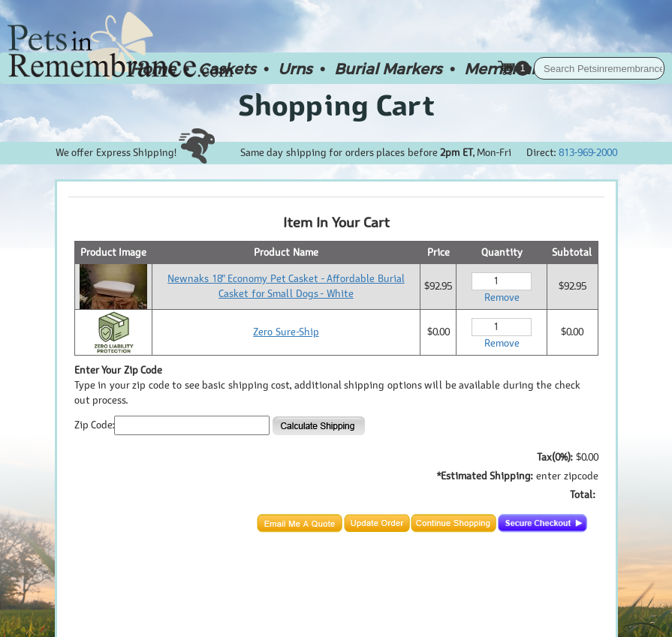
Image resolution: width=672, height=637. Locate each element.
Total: (582, 495)
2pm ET (457, 153)
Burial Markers (388, 68)
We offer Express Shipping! (135, 153)
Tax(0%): (554, 457)
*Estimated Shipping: (485, 476)
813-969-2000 (588, 153)
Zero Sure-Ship (286, 332)
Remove (502, 297)
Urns (295, 68)
